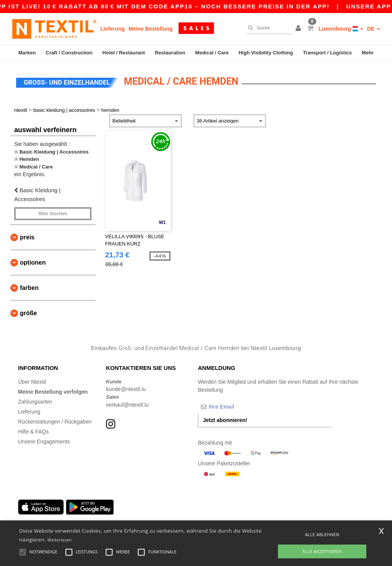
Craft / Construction (69, 53)
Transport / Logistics (327, 53)
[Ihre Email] (238, 407)
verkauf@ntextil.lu (127, 405)
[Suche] (267, 28)
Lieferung (113, 29)
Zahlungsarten (35, 402)
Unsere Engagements (44, 442)
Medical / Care (212, 53)
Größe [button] (28, 313)
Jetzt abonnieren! (225, 420)
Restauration (170, 53)
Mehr (368, 53)
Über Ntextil (32, 382)
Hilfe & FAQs (33, 432)
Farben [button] (29, 288)
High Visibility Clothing (266, 53)
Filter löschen (53, 214)
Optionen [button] (33, 263)
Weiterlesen (60, 540)
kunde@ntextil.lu (126, 389)
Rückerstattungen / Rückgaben (55, 422)
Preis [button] (27, 237)
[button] (299, 29)
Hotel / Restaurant (123, 53)
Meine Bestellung (151, 29)
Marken (27, 53)
